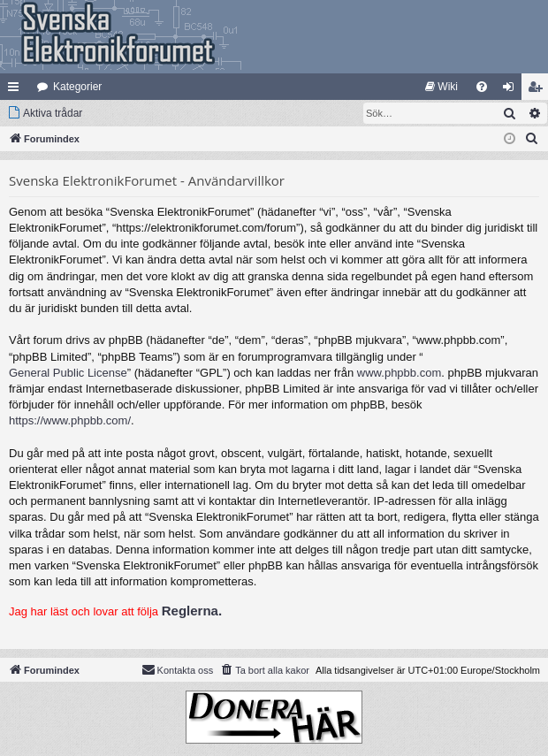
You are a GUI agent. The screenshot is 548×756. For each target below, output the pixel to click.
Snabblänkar (17, 90)
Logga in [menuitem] (512, 90)
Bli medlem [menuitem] (539, 90)
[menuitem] (441, 87)
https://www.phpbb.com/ (70, 420)
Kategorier (77, 87)
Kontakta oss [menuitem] (178, 669)
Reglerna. (192, 611)
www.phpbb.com (399, 373)
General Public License (68, 373)
